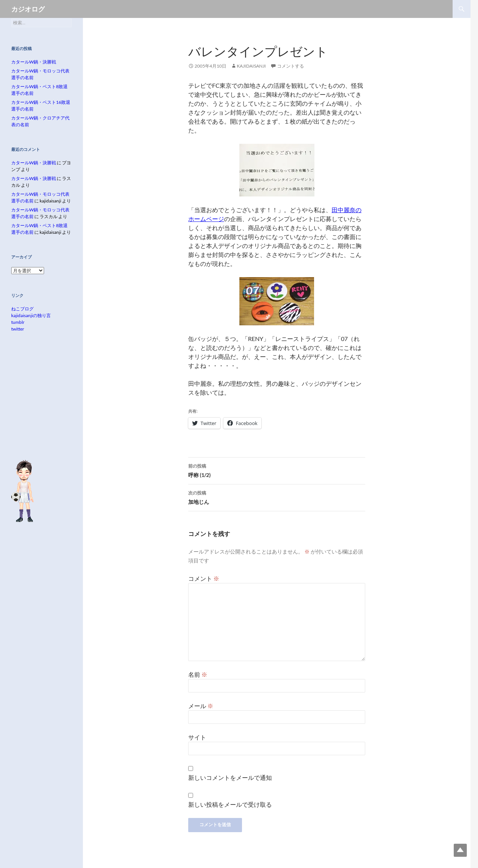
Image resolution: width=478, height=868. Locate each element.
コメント (204, 578)
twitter (18, 329)
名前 (198, 674)
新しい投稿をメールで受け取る (230, 804)
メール (201, 706)
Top (460, 850)
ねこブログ (22, 309)
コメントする (291, 66)
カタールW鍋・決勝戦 (34, 62)
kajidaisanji (251, 66)
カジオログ (28, 9)
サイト (197, 737)
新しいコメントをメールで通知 (230, 777)
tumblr (18, 322)
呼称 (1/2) (277, 470)
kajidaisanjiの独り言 (31, 315)
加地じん (277, 497)
